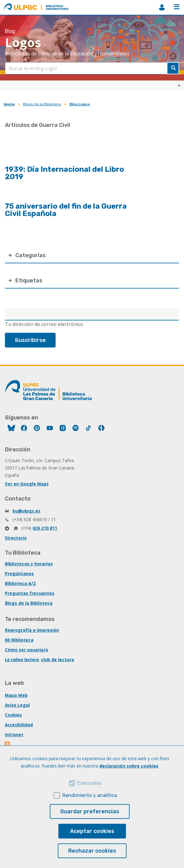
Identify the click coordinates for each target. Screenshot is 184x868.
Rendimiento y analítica (90, 795)
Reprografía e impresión (32, 630)
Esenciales (90, 783)
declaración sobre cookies (129, 766)
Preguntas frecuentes (30, 593)
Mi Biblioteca (19, 640)
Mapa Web (16, 695)
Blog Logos (80, 104)
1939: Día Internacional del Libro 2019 (65, 173)
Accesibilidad (19, 725)
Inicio (9, 104)
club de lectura (57, 660)
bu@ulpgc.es (26, 511)
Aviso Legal (17, 705)
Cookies (13, 715)
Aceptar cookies (92, 831)
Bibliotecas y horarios (29, 564)
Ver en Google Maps (27, 484)
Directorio (16, 538)
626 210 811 (45, 528)
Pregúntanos (19, 573)
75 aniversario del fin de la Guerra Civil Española (66, 210)
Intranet (14, 734)
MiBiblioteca (162, 7)
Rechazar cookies (92, 851)
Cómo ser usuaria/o (27, 650)
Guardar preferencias (90, 811)
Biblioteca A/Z (20, 583)
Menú (177, 7)
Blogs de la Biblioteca (42, 104)
